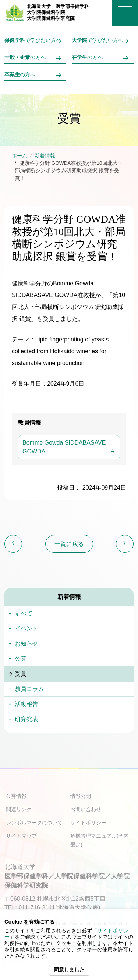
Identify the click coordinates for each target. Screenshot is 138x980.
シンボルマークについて (34, 823)
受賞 (21, 674)
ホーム (20, 156)
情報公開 (81, 796)
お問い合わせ (86, 809)
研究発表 (26, 719)
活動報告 (26, 704)
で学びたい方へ (33, 40)
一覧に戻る (69, 544)
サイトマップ (21, 836)
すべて (24, 613)
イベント (26, 628)
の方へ (25, 57)
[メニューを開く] (125, 10)
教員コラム (29, 689)
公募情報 (16, 796)
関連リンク (19, 809)
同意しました (69, 970)
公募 (21, 659)
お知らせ (26, 644)
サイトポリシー (88, 823)
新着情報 (45, 156)
